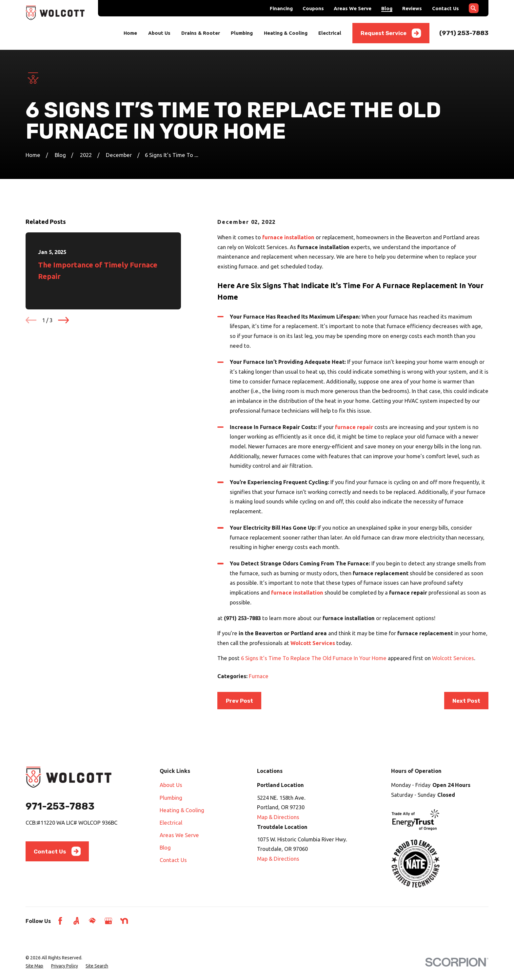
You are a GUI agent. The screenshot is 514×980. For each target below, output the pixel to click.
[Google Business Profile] (108, 921)
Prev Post (239, 701)
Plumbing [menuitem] (242, 33)
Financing (281, 8)
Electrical (171, 823)
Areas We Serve (353, 8)
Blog (387, 8)
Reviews (412, 8)
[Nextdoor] (124, 921)
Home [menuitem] (130, 33)
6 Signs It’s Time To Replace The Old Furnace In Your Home (314, 658)
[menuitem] (34, 966)
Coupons (313, 8)
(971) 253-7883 (464, 33)
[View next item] (63, 320)
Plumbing (171, 798)
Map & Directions (278, 817)
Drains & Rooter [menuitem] (201, 33)
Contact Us (445, 8)
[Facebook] (60, 921)
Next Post (466, 701)
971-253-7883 (60, 806)
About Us (171, 785)
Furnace (259, 676)
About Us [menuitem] (159, 33)
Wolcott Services (453, 658)
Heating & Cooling (182, 810)
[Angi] (76, 921)
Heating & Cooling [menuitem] (286, 33)
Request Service (391, 33)
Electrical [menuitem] (330, 33)
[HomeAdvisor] (92, 921)
